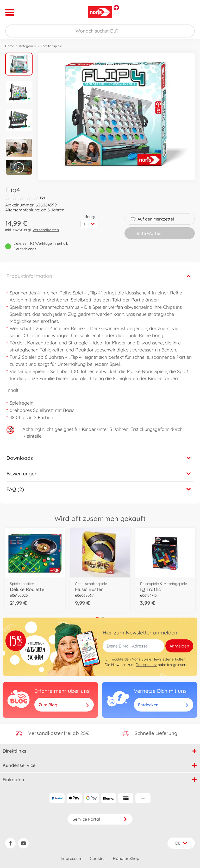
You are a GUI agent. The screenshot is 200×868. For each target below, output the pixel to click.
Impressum (72, 858)
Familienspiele (51, 46)
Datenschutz (146, 665)
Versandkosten (46, 230)
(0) (25, 197)
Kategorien (27, 46)
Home (10, 46)
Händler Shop (126, 858)
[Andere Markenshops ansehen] (116, 8)
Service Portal (100, 819)
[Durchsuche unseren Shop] (100, 31)
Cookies (98, 858)
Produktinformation (29, 276)
